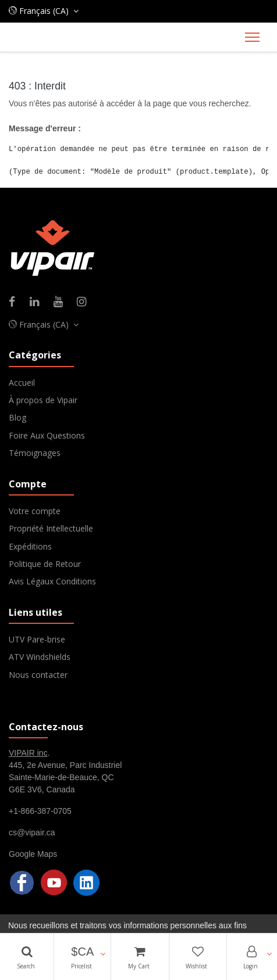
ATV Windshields (40, 657)
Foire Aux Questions (47, 435)
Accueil (22, 383)
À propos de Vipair (43, 400)
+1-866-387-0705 (40, 811)
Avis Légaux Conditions (52, 581)
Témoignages (35, 453)
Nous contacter (38, 675)
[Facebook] (16, 302)
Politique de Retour (45, 564)
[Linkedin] (38, 302)
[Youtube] (62, 302)
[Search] (27, 957)
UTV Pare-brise (37, 639)
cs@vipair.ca (32, 832)
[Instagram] (85, 302)
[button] (82, 957)
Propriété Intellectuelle (51, 528)
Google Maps (33, 854)
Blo (15, 417)
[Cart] (140, 957)
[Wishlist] (198, 957)
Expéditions (30, 546)
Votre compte (35, 511)
